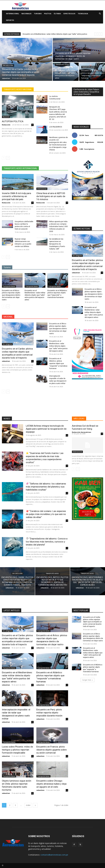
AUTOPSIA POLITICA (13, 121)
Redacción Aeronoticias (81, 432)
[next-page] (8, 158)
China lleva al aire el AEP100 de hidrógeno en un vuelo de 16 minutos (51, 196)
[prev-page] (4, 158)
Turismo (38, 14)
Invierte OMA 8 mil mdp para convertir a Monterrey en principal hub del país (16, 196)
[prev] (96, 34)
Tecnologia (83, 14)
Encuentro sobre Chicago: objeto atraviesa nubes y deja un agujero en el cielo (51, 784)
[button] (100, 14)
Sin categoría (8, 65)
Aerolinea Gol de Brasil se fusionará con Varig (85, 427)
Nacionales (26, 14)
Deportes (10, 20)
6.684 (28, 805)
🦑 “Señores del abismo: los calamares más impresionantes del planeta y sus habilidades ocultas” (46, 487)
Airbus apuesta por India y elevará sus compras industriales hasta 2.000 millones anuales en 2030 (58, 226)
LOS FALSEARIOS (56, 127)
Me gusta (99, 135)
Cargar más (87, 680)
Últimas (57, 14)
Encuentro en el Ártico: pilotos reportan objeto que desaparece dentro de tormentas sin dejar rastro (11, 295)
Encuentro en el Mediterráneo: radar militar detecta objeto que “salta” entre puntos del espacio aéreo (35, 295)
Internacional (13, 14)
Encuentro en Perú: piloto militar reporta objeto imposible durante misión (49, 713)
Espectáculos (69, 14)
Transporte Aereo (63, 50)
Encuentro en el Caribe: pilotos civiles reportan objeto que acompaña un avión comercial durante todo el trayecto (17, 353)
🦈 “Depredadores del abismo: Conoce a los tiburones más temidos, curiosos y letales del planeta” (47, 542)
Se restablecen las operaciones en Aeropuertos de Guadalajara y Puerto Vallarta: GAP (57, 244)
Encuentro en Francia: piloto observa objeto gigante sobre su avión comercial (51, 750)
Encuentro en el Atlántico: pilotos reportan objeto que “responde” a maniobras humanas (58, 363)
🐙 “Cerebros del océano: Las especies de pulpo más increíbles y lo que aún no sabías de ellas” (46, 514)
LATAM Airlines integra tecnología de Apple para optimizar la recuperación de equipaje (46, 429)
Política (48, 14)
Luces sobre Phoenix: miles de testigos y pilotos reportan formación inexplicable (17, 750)
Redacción (6, 125)
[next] (101, 34)
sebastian (6, 361)
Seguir (100, 142)
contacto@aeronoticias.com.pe (54, 855)
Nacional (6, 117)
